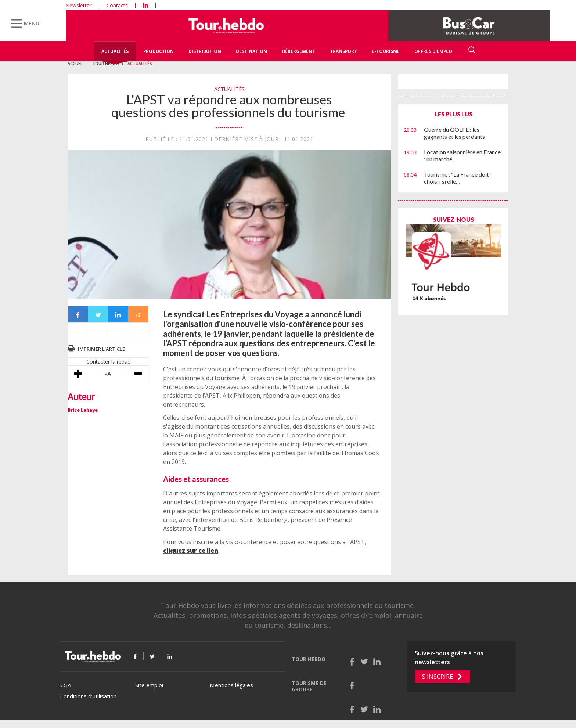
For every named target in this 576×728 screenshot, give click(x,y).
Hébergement (298, 51)
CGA (66, 685)
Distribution (205, 51)
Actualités (115, 51)
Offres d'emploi (434, 51)
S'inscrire (438, 677)
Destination (251, 51)
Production (159, 51)
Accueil (76, 63)
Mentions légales (231, 685)
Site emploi (149, 685)
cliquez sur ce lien (191, 551)
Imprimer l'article (101, 349)
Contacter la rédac (108, 362)
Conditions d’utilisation (88, 696)
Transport (343, 51)
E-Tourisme (386, 51)
